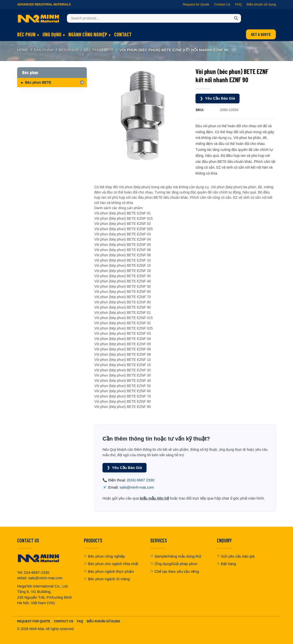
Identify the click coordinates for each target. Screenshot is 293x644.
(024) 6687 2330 (141, 480)
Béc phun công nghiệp (104, 556)
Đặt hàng (227, 564)
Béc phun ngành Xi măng (107, 579)
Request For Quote (34, 621)
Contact (123, 34)
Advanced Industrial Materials (44, 4)
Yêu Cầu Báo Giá (218, 98)
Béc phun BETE (99, 50)
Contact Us (222, 4)
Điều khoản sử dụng (261, 4)
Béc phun (26, 34)
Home (23, 50)
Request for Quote (196, 4)
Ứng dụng (52, 34)
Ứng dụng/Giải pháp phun (174, 564)
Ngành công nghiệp (88, 34)
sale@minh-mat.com (137, 487)
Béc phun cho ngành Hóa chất (111, 564)
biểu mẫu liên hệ (154, 498)
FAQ (238, 4)
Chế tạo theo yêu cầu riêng (175, 571)
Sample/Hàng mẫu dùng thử (176, 556)
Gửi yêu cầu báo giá (236, 556)
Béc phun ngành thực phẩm (109, 571)
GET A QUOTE (261, 34)
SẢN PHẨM (44, 50)
